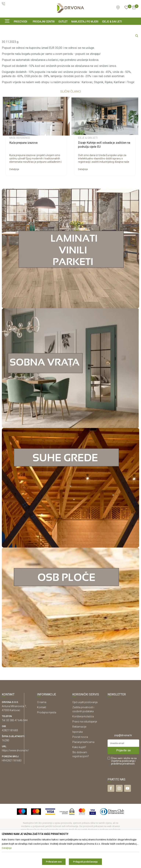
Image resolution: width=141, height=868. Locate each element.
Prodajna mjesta (47, 738)
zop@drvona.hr (123, 761)
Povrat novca (80, 763)
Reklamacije (79, 752)
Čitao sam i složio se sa (124, 787)
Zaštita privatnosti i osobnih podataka (83, 735)
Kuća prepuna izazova (23, 168)
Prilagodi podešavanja (85, 862)
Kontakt (42, 733)
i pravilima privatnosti (123, 788)
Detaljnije (14, 195)
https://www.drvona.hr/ (15, 776)
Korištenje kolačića (83, 742)
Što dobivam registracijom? (81, 780)
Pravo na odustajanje (85, 747)
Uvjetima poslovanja (123, 787)
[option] (36, 161)
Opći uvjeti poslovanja (85, 728)
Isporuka (77, 758)
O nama (42, 728)
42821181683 (10, 756)
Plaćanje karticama (83, 768)
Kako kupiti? (79, 773)
